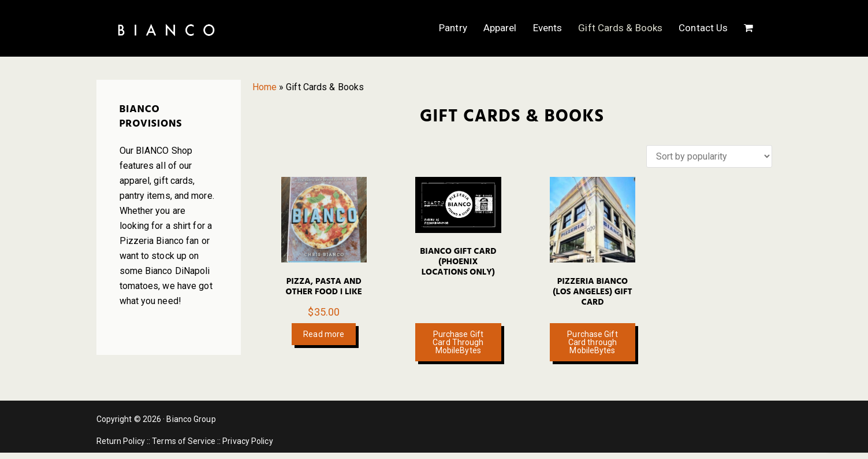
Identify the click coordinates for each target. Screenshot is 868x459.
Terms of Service (184, 441)
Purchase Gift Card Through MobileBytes (458, 342)
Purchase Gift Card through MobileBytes (592, 342)
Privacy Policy (247, 441)
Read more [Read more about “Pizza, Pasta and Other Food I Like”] (324, 334)
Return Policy (121, 441)
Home (265, 87)
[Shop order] (709, 156)
